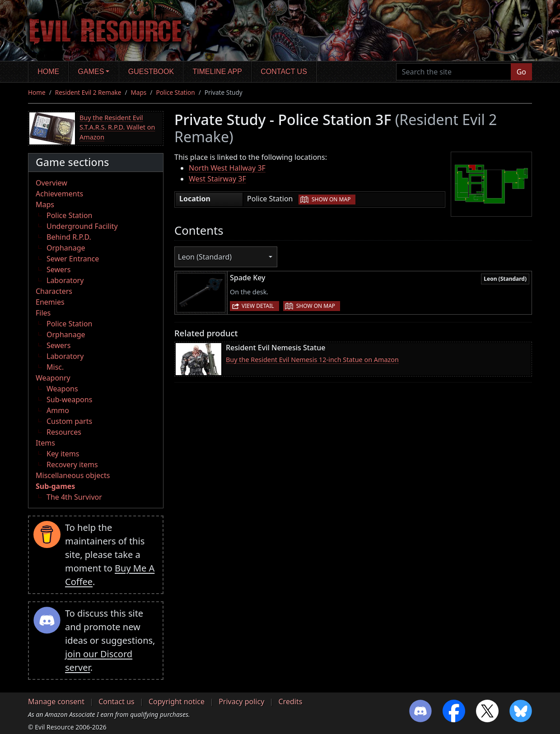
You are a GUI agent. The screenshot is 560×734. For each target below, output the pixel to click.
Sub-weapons (69, 400)
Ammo (58, 410)
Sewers (58, 269)
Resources (64, 432)
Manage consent (56, 701)
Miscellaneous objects (73, 475)
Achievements (59, 194)
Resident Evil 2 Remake (88, 92)
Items (45, 443)
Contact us (284, 72)
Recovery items (72, 465)
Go (521, 72)
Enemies (50, 302)
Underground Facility (82, 226)
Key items (63, 454)
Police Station (175, 92)
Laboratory (65, 280)
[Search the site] (454, 72)
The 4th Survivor (74, 497)
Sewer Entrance (73, 259)
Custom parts (69, 421)
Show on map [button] (331, 199)
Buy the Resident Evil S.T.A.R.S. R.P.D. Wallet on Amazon (117, 127)
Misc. (55, 367)
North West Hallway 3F (227, 168)
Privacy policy (241, 701)
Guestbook (151, 72)
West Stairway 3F (217, 179)
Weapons (62, 389)
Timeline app (217, 72)
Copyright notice (177, 701)
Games (91, 72)
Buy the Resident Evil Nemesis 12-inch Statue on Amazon (312, 360)
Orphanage (66, 248)
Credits (290, 701)
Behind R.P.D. (69, 237)
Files (43, 313)
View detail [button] (258, 306)
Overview (51, 183)
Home (48, 72)
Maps (139, 92)
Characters (54, 291)
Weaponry (53, 378)
